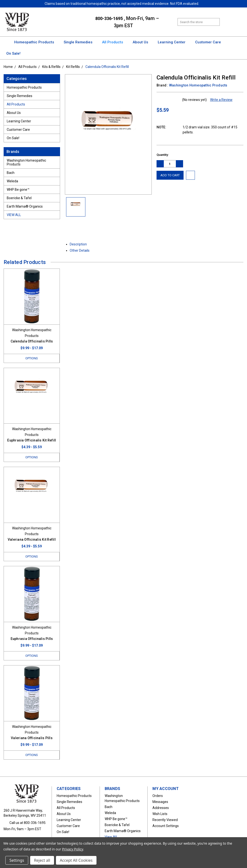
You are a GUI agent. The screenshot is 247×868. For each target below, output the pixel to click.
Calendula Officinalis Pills (32, 341)
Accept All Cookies (76, 860)
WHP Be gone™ (18, 190)
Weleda (12, 181)
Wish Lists (160, 814)
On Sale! (13, 53)
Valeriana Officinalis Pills (32, 738)
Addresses (161, 808)
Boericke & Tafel (19, 198)
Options (32, 358)
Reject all (42, 860)
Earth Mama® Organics (25, 206)
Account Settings (166, 826)
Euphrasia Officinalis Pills (32, 639)
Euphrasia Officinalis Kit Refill (32, 440)
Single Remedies (80, 42)
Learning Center (174, 42)
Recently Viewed (165, 820)
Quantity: (163, 155)
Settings (17, 860)
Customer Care (210, 42)
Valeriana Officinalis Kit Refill (32, 539)
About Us (143, 42)
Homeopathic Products (36, 42)
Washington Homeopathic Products (26, 162)
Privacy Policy (72, 849)
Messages (160, 802)
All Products (115, 42)
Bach (11, 173)
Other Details (81, 250)
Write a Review (221, 100)
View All (14, 215)
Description (80, 244)
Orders (158, 796)
